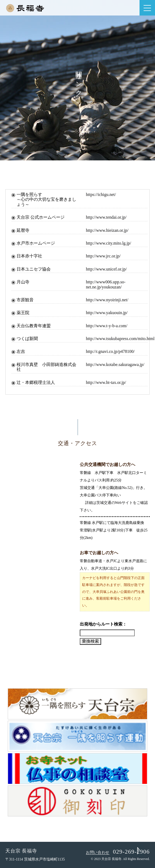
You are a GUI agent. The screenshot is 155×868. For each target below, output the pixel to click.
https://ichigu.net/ (101, 194)
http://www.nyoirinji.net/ (107, 300)
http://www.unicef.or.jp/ (106, 269)
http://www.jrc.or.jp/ (103, 256)
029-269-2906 (131, 852)
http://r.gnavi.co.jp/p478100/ (110, 351)
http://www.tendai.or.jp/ (106, 217)
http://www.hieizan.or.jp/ (107, 230)
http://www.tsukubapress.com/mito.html (120, 339)
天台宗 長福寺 (21, 851)
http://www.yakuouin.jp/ (107, 313)
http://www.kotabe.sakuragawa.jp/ (115, 364)
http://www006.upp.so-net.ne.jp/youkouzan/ (106, 284)
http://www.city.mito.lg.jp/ (108, 243)
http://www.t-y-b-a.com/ (107, 326)
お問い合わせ (98, 852)
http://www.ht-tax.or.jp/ (106, 382)
